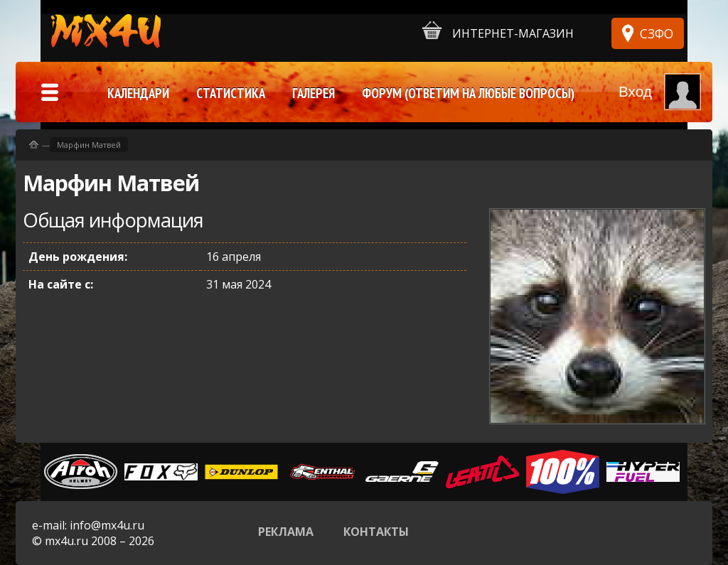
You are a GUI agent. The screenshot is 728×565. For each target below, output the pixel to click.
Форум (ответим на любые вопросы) (468, 93)
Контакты (376, 532)
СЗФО (657, 33)
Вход (635, 91)
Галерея (314, 93)
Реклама (286, 532)
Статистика (231, 93)
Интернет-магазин (498, 31)
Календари (138, 93)
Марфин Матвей (89, 145)
